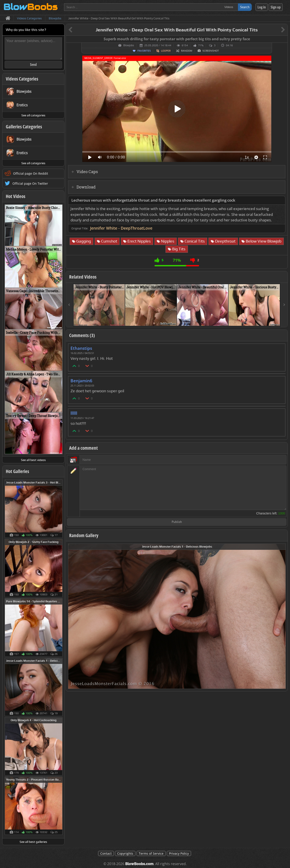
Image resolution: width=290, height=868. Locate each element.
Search (245, 7)
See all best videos (33, 460)
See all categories (33, 115)
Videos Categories (22, 79)
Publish (177, 522)
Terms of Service (151, 853)
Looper (166, 51)
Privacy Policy (179, 853)
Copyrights (125, 853)
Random (187, 51)
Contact (106, 853)
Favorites (144, 51)
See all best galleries (33, 842)
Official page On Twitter (30, 183)
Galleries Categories (24, 127)
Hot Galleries (17, 471)
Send (33, 65)
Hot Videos (16, 196)
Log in (262, 7)
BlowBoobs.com (139, 864)
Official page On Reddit (31, 173)
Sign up (276, 7)
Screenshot (211, 51)
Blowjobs (129, 45)
